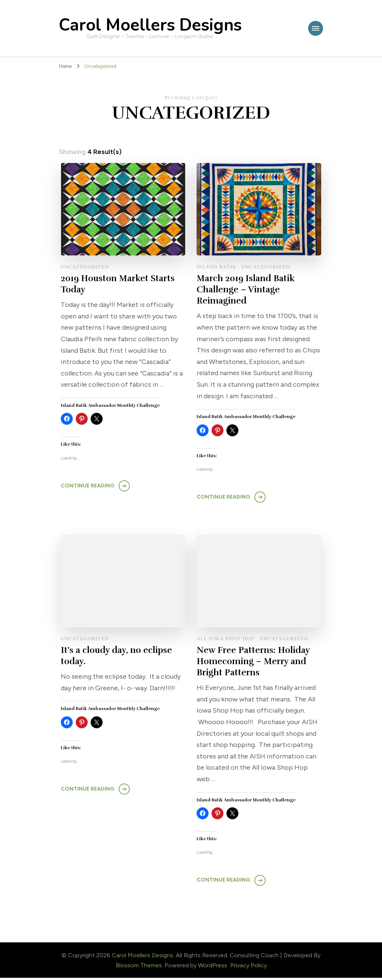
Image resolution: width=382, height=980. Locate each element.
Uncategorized (85, 267)
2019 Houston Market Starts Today (119, 284)
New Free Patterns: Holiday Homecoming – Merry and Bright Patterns (254, 663)
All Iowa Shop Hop (226, 640)
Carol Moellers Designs (150, 25)
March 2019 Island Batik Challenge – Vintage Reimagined (247, 290)
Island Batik (217, 267)
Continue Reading (87, 486)
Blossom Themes (139, 967)
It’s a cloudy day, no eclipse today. (117, 657)
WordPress (213, 967)
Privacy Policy (248, 967)
